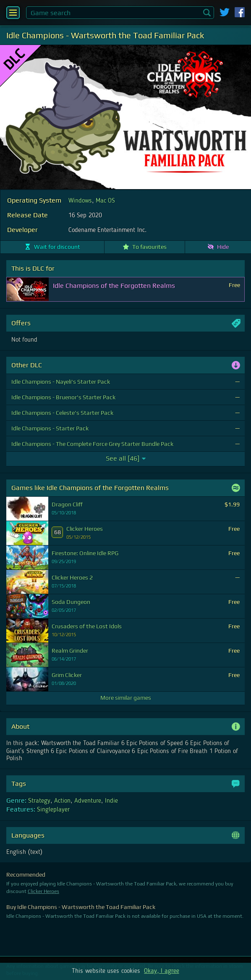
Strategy (39, 801)
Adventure (88, 801)
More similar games (126, 698)
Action (62, 801)
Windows (80, 201)
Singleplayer (53, 810)
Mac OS (105, 201)
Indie (111, 801)
